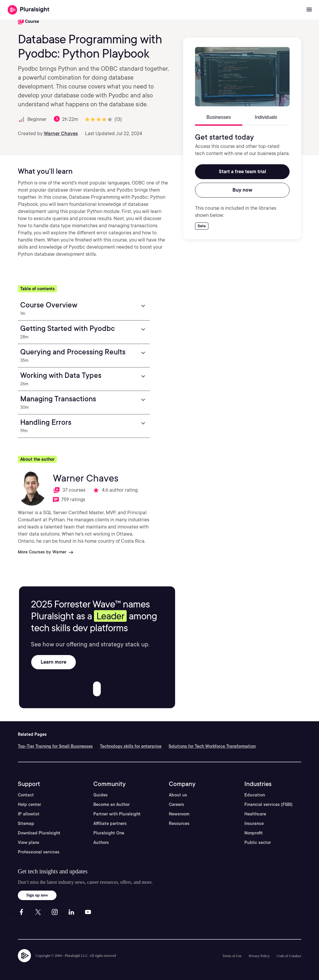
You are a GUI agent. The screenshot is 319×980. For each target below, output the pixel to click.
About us (178, 795)
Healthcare (255, 814)
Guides (100, 795)
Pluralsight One (109, 833)
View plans (29, 842)
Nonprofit (254, 833)
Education (255, 795)
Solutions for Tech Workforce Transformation (212, 746)
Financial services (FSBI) (268, 804)
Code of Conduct (289, 956)
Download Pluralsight (39, 833)
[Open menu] (309, 10)
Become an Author (111, 804)
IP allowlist (29, 814)
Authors (101, 842)
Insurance (254, 823)
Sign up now (37, 895)
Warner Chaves (61, 134)
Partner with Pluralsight (117, 814)
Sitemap (26, 823)
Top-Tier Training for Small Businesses (55, 746)
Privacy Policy (259, 956)
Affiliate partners (110, 823)
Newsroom (179, 814)
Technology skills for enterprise (131, 746)
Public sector (258, 842)
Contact (26, 795)
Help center (29, 804)
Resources (179, 823)
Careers (176, 804)
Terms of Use (232, 956)
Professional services (39, 852)
